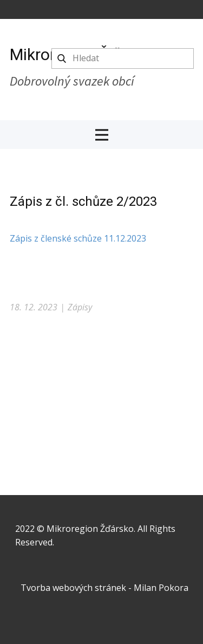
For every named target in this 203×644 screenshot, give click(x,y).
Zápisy (80, 307)
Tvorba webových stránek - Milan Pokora (104, 588)
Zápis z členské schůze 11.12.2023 (78, 238)
